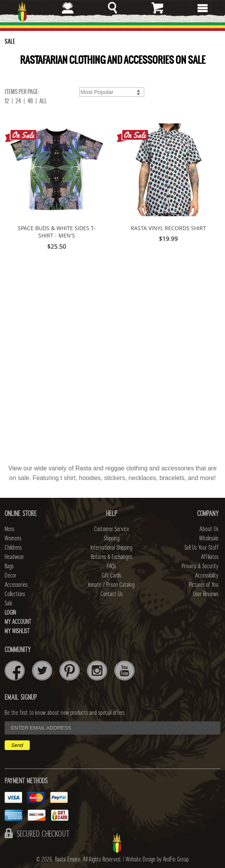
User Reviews (206, 594)
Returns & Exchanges (112, 557)
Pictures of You (204, 585)
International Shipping (111, 548)
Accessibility (207, 576)
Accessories (16, 585)
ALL (43, 101)
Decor (10, 576)
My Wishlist (17, 631)
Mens (9, 529)
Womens (13, 538)
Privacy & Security (200, 566)
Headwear (14, 557)
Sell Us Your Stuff (201, 548)
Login (10, 613)
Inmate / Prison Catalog (111, 585)
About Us (209, 529)
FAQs (111, 566)
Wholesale (209, 538)
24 (18, 101)
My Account (18, 622)
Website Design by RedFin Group (157, 859)
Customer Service (112, 529)
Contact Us (112, 594)
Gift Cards (111, 576)
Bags (9, 566)
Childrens (13, 548)
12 (7, 101)
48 (30, 101)
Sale (9, 603)
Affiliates (210, 557)
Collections (15, 594)
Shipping (112, 538)
